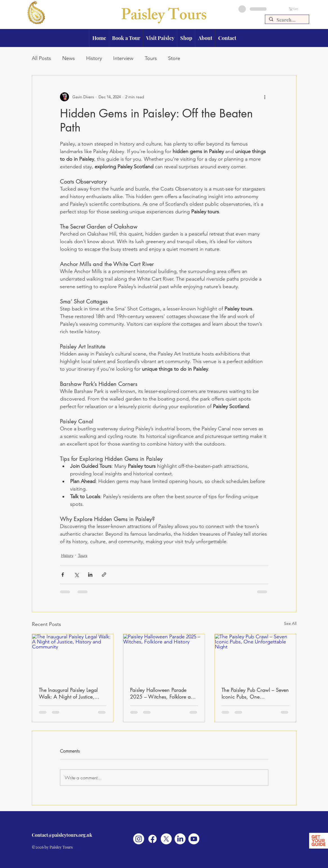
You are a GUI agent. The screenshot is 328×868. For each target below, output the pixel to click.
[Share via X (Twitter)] (76, 575)
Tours (151, 58)
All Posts (41, 58)
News (69, 58)
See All (290, 623)
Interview (123, 58)
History (94, 58)
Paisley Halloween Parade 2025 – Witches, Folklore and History (163, 693)
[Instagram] (139, 839)
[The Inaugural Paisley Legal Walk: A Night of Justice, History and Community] (73, 657)
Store (174, 58)
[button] (299, 9)
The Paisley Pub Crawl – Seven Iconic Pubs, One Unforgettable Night (255, 693)
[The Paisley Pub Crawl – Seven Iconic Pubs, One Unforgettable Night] (256, 657)
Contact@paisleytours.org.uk (62, 835)
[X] (166, 839)
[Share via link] (104, 575)
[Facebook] (152, 839)
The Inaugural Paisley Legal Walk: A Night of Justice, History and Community (68, 693)
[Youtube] (194, 839)
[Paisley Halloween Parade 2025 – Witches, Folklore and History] (164, 657)
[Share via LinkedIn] (90, 575)
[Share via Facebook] (63, 575)
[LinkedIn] (180, 839)
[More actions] (265, 97)
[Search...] (287, 20)
